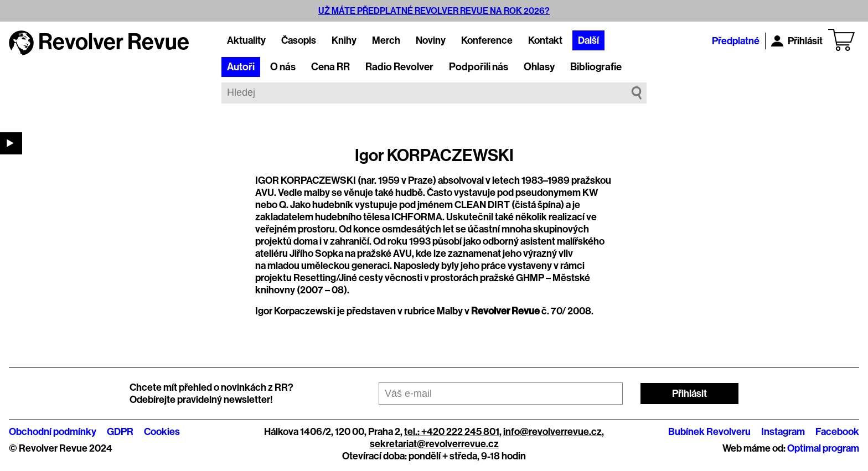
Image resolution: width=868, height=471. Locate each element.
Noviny (431, 40)
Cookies (162, 432)
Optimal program (823, 448)
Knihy (344, 40)
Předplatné (736, 41)
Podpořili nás (479, 67)
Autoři (241, 67)
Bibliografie (596, 67)
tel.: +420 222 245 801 (452, 432)
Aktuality (246, 40)
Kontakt (545, 40)
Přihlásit (797, 41)
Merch (386, 40)
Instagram (783, 432)
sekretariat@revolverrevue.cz (434, 444)
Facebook (837, 432)
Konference (487, 40)
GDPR (120, 432)
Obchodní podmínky (53, 432)
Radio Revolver (399, 67)
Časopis (299, 40)
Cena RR (330, 67)
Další (588, 40)
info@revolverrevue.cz (552, 432)
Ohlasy (539, 67)
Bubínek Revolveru (709, 432)
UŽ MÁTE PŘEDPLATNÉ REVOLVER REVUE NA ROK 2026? (434, 11)
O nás (283, 67)
